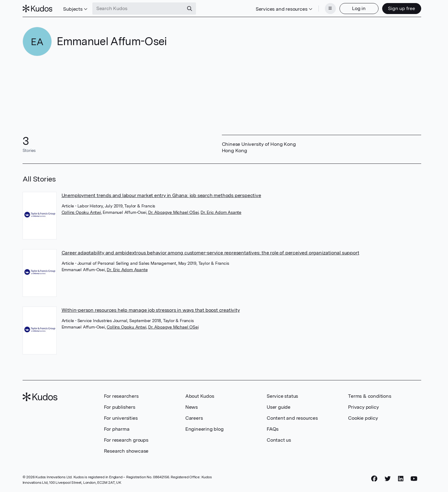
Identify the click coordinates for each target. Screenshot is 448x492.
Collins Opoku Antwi (81, 212)
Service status (282, 396)
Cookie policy (363, 418)
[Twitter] (388, 479)
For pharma (117, 429)
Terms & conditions (370, 396)
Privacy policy (363, 407)
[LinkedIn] (401, 479)
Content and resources (292, 418)
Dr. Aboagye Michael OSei (173, 212)
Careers (194, 418)
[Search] (190, 9)
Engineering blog (204, 429)
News (192, 407)
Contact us (279, 440)
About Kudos (200, 396)
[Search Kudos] (138, 9)
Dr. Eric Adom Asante (221, 212)
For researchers (121, 396)
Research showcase (126, 451)
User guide (279, 407)
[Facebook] (374, 479)
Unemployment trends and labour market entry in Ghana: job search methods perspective (161, 195)
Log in (359, 8)
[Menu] (330, 9)
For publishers (120, 407)
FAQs (273, 429)
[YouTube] (414, 479)
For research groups (126, 440)
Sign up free (402, 8)
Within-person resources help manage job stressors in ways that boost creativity (151, 310)
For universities (121, 418)
